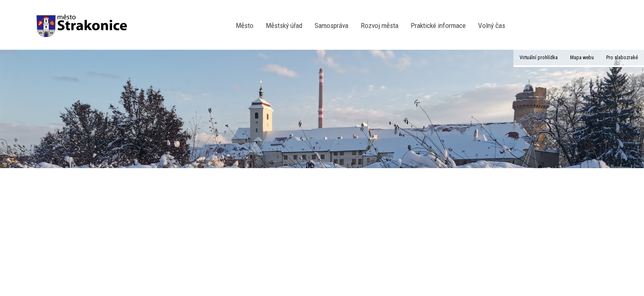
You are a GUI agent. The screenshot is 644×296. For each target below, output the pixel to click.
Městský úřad (284, 25)
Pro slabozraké (622, 57)
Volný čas (492, 25)
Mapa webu (582, 57)
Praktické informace (438, 25)
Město (245, 25)
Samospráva (331, 25)
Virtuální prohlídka (539, 57)
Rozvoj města (379, 25)
